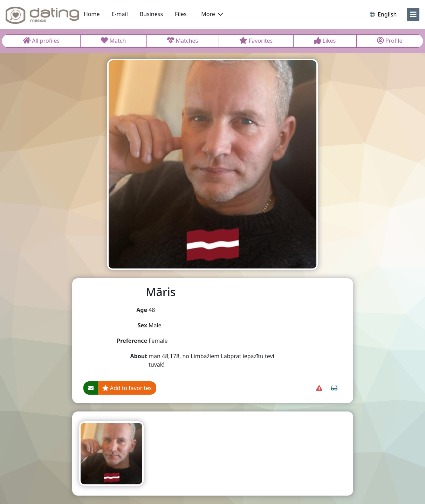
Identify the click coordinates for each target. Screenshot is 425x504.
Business (151, 14)
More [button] (212, 14)
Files (181, 14)
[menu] (413, 14)
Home (92, 14)
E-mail (120, 14)
